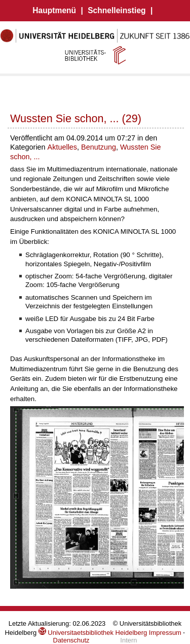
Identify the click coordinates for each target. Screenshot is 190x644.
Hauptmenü (54, 10)
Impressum (165, 633)
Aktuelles (62, 147)
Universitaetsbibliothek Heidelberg (93, 633)
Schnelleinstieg (117, 10)
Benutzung (99, 147)
